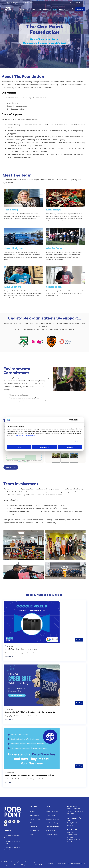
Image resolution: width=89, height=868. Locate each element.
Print (31, 834)
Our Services (24, 9)
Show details (75, 442)
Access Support (70, 3)
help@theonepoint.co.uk (13, 2)
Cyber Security (34, 815)
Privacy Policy (50, 815)
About (55, 9)
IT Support (34, 9)
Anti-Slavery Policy (52, 823)
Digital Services (35, 830)
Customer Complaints (53, 819)
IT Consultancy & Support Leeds (12, 842)
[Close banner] (82, 420)
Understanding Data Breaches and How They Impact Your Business (30, 775)
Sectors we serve (45, 9)
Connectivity (34, 827)
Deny (19, 447)
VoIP (31, 823)
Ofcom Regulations (52, 834)
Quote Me (80, 9)
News (61, 9)
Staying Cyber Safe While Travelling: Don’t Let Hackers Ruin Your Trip (30, 712)
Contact (67, 9)
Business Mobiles (35, 819)
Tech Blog (79, 640)
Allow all (70, 447)
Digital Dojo (79, 3)
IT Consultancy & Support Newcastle (12, 849)
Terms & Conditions (52, 811)
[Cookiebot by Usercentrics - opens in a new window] (70, 420)
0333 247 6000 (29, 2)
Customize (45, 447)
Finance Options (51, 830)
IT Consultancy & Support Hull (12, 836)
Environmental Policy (52, 827)
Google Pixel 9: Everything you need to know (22, 649)
